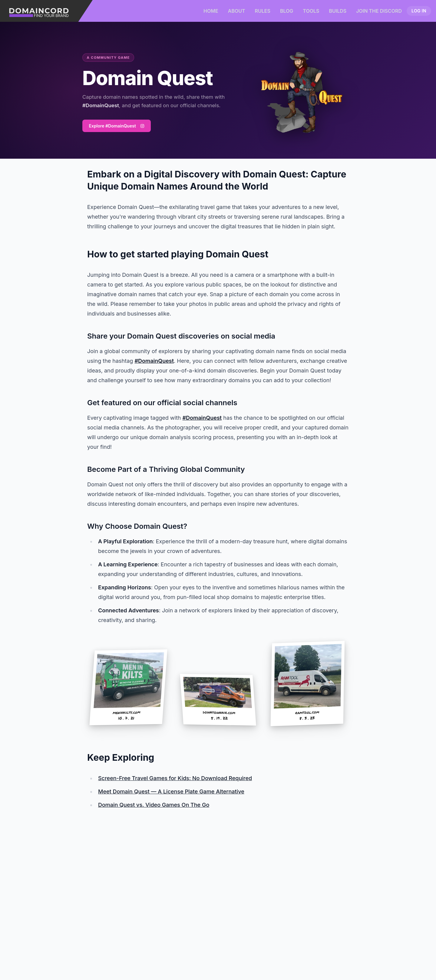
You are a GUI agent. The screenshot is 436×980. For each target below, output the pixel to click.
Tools (311, 11)
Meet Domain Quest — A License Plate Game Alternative (171, 791)
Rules (263, 11)
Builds (338, 11)
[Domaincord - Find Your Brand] (46, 11)
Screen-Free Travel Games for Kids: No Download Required (175, 778)
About (237, 11)
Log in (419, 11)
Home (211, 11)
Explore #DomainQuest (117, 126)
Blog (287, 11)
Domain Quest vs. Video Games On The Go (154, 805)
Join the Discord (379, 11)
